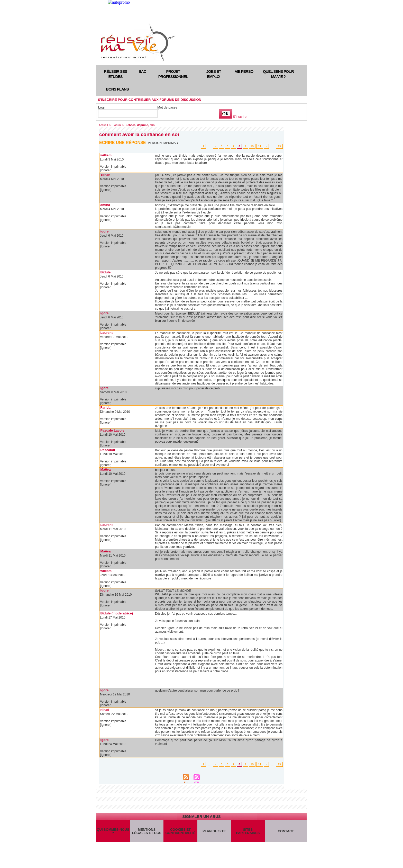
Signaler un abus (201, 816)
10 (252, 146)
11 (260, 146)
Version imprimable (165, 143)
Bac (142, 71)
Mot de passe (167, 107)
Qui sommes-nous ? (113, 831)
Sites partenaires (248, 831)
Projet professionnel (173, 74)
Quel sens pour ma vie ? (278, 74)
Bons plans (117, 89)
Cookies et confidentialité (180, 831)
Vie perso (244, 71)
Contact (286, 831)
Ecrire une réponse (122, 143)
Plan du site (214, 831)
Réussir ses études (115, 74)
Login (102, 107)
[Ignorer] (106, 170)
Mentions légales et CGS (147, 831)
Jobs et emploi (213, 74)
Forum (117, 125)
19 (279, 146)
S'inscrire (240, 117)
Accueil (103, 125)
